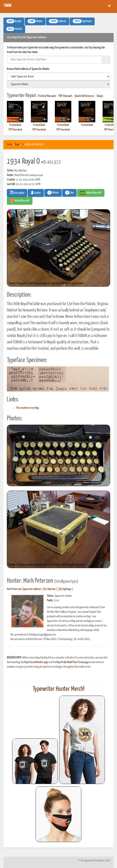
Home (10, 144)
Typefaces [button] (82, 21)
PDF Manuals (65, 96)
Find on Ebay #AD (91, 193)
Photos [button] (53, 193)
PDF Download (15, 130)
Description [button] (17, 193)
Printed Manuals (47, 96)
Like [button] (69, 193)
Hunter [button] (36, 193)
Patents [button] (14, 29)
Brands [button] (14, 21)
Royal (17, 144)
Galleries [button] (58, 21)
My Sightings (65, 589)
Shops (100, 96)
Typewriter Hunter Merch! (59, 689)
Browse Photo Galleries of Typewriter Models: (28, 69)
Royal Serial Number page (36, 662)
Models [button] (35, 21)
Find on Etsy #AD (20, 201)
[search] (58, 77)
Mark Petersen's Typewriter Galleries (24, 589)
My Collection (49, 589)
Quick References (84, 96)
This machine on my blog (27, 408)
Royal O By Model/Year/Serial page (73, 662)
